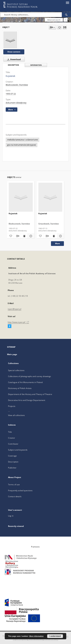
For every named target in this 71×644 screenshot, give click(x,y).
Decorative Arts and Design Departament (27, 400)
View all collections (16, 415)
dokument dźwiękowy (16, 103)
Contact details (15, 496)
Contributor (13, 444)
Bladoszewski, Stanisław (17, 85)
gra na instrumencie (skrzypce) (22, 145)
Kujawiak (13, 213)
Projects (12, 406)
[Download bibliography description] (17, 236)
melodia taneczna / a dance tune (22, 140)
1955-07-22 (11, 94)
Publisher (12, 468)
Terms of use (14, 485)
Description (13, 462)
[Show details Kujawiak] (30, 236)
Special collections (16, 370)
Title (10, 432)
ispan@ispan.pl (15, 309)
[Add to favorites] (59, 27)
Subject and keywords (18, 450)
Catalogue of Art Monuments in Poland (25, 382)
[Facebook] (10, 326)
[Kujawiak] (10, 40)
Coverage (12, 456)
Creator (12, 438)
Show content (14, 52)
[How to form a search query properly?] (65, 20)
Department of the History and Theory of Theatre (30, 394)
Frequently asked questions (20, 490)
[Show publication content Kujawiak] (24, 236)
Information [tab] (36, 65)
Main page (12, 354)
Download (13, 59)
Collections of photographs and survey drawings (30, 376)
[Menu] (67, 3)
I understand (55, 636)
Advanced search (54, 20)
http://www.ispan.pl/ (18, 322)
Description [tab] (13, 65)
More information (36, 636)
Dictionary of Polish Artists (20, 388)
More (57, 243)
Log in (11, 516)
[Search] (66, 15)
